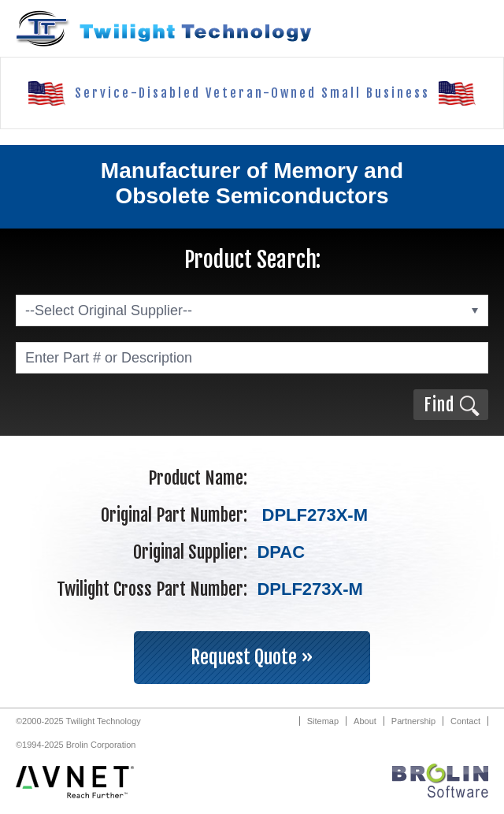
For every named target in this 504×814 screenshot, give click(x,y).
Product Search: (252, 260)
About (365, 721)
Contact (465, 721)
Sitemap (323, 721)
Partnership (413, 721)
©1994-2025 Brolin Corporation (76, 745)
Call (413, 28)
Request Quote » (252, 657)
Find (439, 405)
